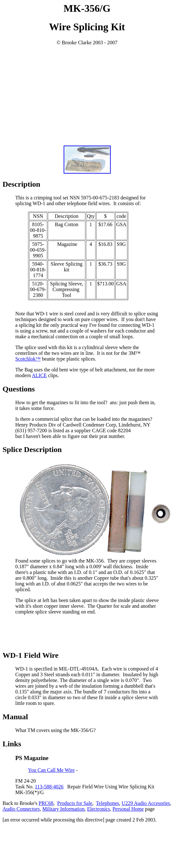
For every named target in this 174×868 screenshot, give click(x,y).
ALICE (39, 375)
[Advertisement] (87, 96)
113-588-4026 (49, 787)
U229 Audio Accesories (146, 803)
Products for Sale (75, 803)
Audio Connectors (21, 809)
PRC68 (46, 803)
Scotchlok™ (28, 359)
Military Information (63, 809)
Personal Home (128, 809)
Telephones (108, 803)
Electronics (99, 809)
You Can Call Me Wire (51, 770)
